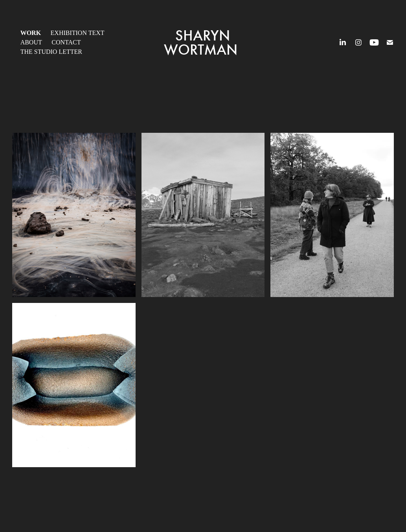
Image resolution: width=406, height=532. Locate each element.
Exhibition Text (78, 33)
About (31, 42)
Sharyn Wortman (202, 42)
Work (31, 33)
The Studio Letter (51, 52)
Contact (66, 42)
